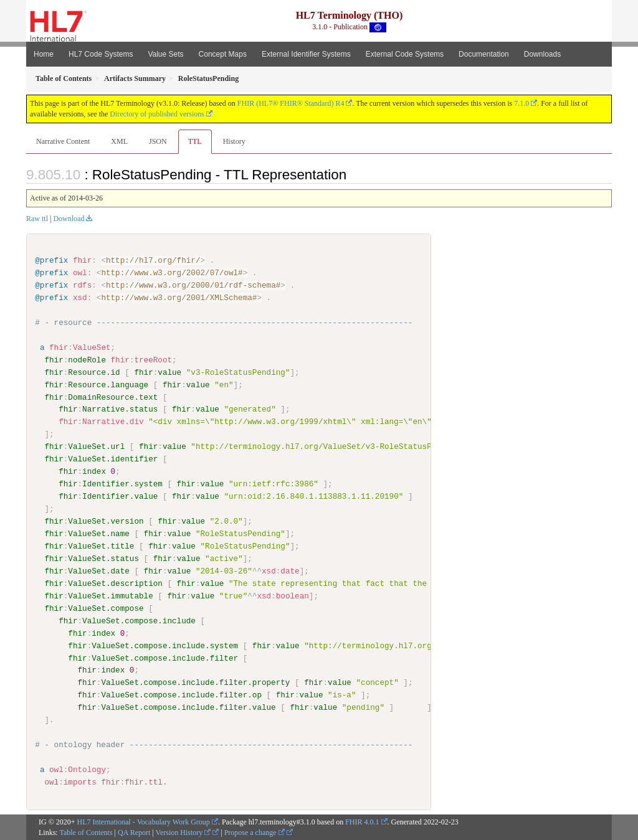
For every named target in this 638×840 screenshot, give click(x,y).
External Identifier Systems (306, 54)
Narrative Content (63, 141)
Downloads (542, 54)
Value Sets (165, 54)
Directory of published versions (157, 114)
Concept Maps (223, 54)
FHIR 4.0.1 (362, 821)
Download (69, 219)
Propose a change (255, 832)
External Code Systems (405, 54)
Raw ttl (37, 219)
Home (44, 54)
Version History (183, 832)
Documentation (484, 54)
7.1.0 (521, 103)
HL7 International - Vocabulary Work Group (144, 821)
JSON (158, 141)
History (234, 141)
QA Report (134, 832)
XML (119, 141)
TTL (195, 141)
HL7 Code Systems (101, 54)
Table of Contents (86, 832)
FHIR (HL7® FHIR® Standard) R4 (291, 103)
